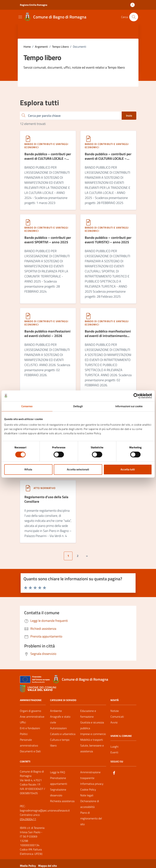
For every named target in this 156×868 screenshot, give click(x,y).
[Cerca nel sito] (134, 17)
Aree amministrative (32, 719)
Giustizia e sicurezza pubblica (92, 728)
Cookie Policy (88, 792)
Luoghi (114, 749)
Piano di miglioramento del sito (91, 821)
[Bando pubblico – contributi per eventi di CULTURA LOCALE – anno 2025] (108, 158)
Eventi (114, 755)
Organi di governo (30, 713)
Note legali (87, 798)
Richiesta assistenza (62, 804)
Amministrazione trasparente (90, 778)
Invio (129, 116)
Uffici (23, 725)
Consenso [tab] (27, 406)
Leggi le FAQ (58, 775)
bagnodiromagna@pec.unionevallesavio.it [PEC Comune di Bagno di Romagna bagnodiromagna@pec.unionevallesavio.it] (45, 813)
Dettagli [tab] (78, 406)
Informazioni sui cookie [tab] (129, 406)
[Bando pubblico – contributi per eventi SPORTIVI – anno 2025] (48, 242)
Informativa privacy (92, 786)
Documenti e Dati (30, 754)
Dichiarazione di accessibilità (90, 806)
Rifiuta (28, 469)
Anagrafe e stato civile (60, 722)
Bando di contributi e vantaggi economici (46, 146)
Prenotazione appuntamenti (59, 783)
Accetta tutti (128, 469)
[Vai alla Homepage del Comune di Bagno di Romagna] (55, 17)
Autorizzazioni (58, 731)
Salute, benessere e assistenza (92, 751)
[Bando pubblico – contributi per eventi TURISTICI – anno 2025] (108, 242)
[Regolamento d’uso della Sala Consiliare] (48, 503)
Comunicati (117, 719)
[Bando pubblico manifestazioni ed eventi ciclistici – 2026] (48, 336)
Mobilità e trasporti (92, 742)
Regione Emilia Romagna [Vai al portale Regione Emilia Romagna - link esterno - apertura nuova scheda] (34, 5)
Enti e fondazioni (30, 731)
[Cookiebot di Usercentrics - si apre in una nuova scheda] (136, 396)
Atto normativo (45, 490)
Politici (24, 736)
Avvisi (114, 725)
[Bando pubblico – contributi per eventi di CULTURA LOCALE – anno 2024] (48, 158)
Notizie (115, 713)
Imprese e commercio (93, 736)
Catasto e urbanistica (63, 736)
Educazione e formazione (88, 716)
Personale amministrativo (29, 745)
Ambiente (56, 713)
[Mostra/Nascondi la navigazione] (20, 17)
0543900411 (28, 822)
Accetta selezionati (78, 469)
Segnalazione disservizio (58, 795)
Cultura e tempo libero (60, 745)
